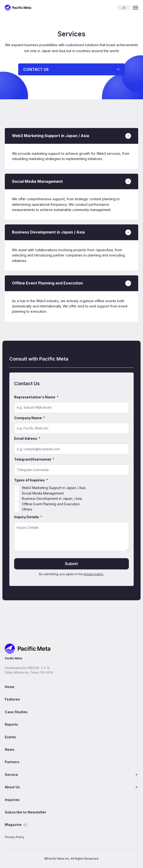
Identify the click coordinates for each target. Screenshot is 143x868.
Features (12, 699)
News (10, 749)
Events (10, 737)
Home (10, 687)
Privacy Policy (15, 837)
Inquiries (12, 800)
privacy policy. (94, 574)
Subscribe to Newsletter (26, 812)
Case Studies (16, 712)
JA (123, 8)
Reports (11, 724)
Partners (12, 762)
